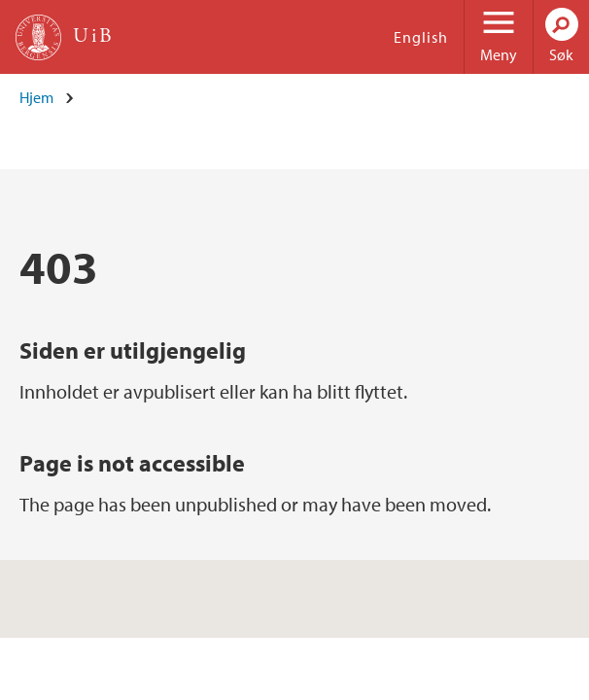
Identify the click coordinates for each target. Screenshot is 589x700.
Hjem (36, 97)
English (421, 37)
